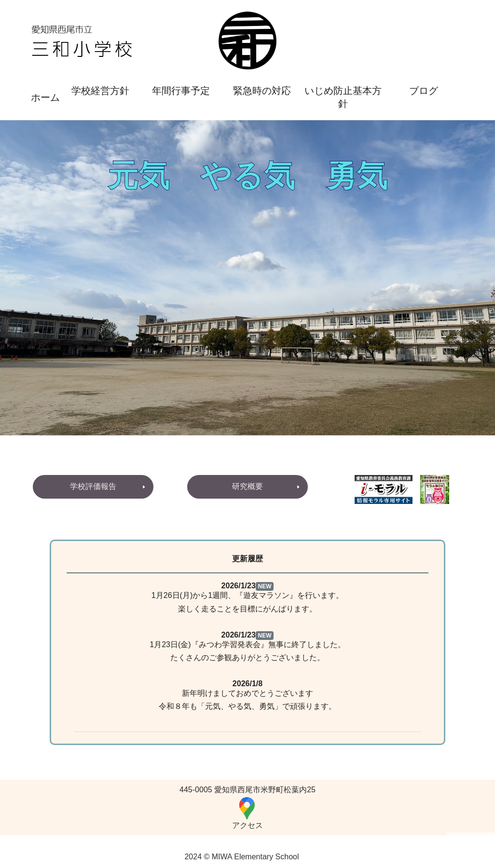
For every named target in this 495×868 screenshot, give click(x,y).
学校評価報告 (93, 486)
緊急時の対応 (262, 91)
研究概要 (247, 486)
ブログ (424, 91)
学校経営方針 (100, 91)
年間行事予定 (181, 91)
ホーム (45, 97)
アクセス (247, 813)
